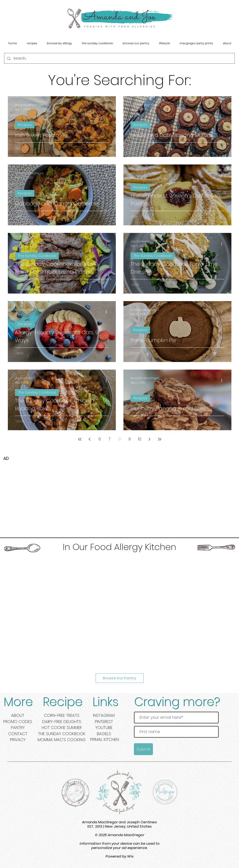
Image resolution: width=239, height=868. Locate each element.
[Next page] (150, 439)
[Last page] (160, 439)
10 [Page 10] (140, 439)
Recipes (25, 125)
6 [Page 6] (100, 439)
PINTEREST (104, 722)
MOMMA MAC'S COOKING (62, 740)
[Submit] (143, 749)
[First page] (80, 439)
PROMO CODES (18, 722)
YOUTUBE (104, 728)
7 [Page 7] (110, 439)
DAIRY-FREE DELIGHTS (62, 722)
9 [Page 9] (130, 439)
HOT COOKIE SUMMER (62, 728)
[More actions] (108, 107)
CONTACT (18, 734)
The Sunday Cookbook (37, 256)
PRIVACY (18, 740)
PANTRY (18, 728)
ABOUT (18, 715)
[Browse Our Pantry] (120, 678)
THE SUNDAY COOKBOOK (62, 734)
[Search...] (119, 58)
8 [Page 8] (120, 439)
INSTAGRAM (104, 715)
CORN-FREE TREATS (62, 715)
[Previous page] (90, 439)
